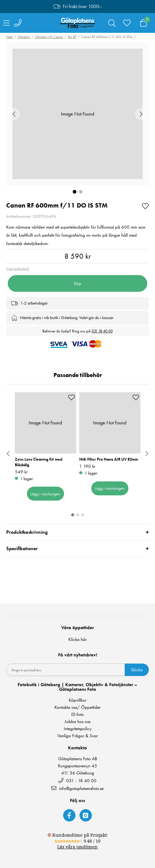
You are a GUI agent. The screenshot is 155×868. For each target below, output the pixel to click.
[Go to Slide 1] (75, 192)
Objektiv (24, 37)
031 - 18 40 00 (77, 780)
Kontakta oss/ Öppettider (77, 707)
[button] (77, 114)
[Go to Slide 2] (81, 192)
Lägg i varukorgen (46, 493)
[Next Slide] (141, 114)
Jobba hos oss (77, 722)
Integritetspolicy (78, 729)
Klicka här (77, 639)
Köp (78, 283)
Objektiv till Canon (49, 37)
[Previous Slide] (14, 114)
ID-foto (77, 715)
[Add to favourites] (145, 206)
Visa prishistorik (18, 269)
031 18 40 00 (102, 331)
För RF (72, 37)
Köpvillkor (77, 700)
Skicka (137, 670)
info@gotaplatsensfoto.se (77, 788)
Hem (10, 37)
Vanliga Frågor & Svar (77, 736)
